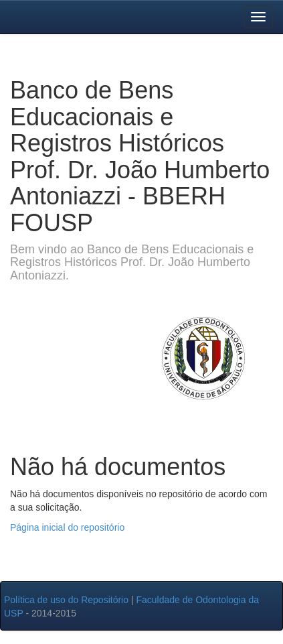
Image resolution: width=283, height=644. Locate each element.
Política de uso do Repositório (66, 600)
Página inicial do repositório (67, 527)
